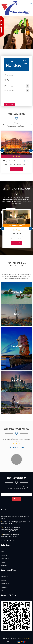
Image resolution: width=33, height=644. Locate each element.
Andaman (5, 566)
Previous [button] (2, 151)
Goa (3, 552)
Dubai (16, 314)
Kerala (4, 562)
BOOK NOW (9, 105)
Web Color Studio (24, 638)
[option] (16, 152)
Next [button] (31, 151)
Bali (16, 402)
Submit (16, 499)
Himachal (5, 555)
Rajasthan (5, 559)
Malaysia (17, 380)
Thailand (17, 292)
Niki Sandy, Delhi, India (16, 447)
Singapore (16, 346)
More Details (16, 243)
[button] (16, 75)
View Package (16, 169)
